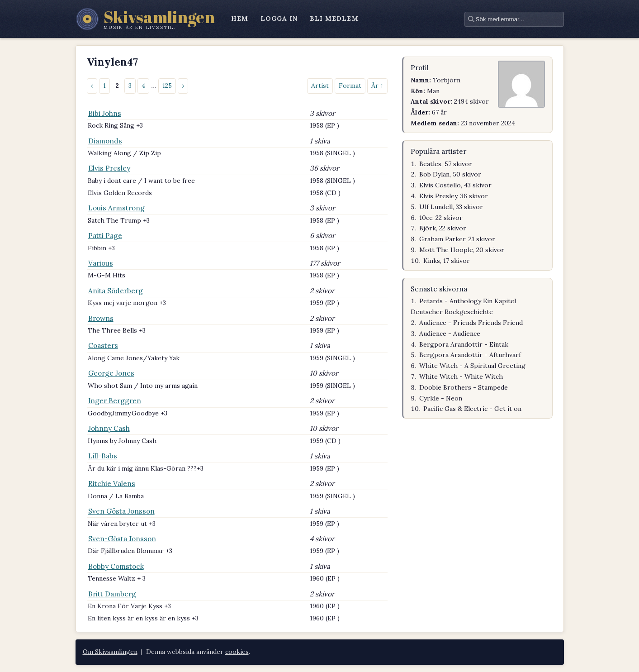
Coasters (103, 346)
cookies (237, 652)
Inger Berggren (115, 401)
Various (101, 263)
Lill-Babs (103, 456)
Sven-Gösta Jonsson (122, 539)
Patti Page (105, 236)
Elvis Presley (109, 168)
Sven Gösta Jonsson (121, 511)
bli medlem (334, 19)
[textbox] (514, 19)
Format (350, 86)
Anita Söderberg (116, 291)
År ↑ (377, 86)
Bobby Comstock (116, 566)
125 (167, 86)
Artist (320, 86)
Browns (101, 318)
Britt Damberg (112, 594)
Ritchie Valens (112, 484)
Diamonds (105, 141)
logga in (279, 19)
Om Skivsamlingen (110, 652)
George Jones (111, 373)
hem (240, 19)
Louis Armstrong (116, 208)
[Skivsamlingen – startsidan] (145, 19)
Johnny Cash (109, 428)
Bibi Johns (105, 113)
